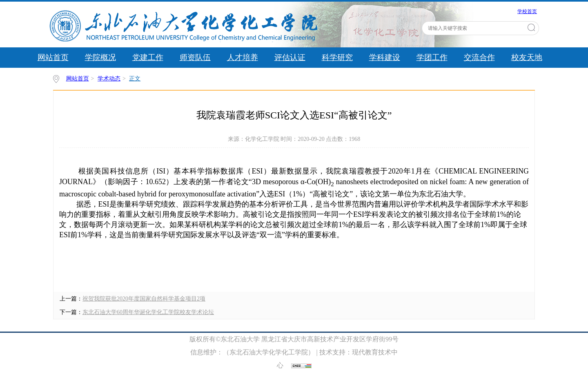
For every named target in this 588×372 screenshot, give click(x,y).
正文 (135, 79)
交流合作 (479, 57)
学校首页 (527, 11)
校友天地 (527, 57)
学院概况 (100, 57)
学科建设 (385, 57)
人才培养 (243, 57)
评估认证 (290, 57)
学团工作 (432, 57)
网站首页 (53, 57)
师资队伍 (195, 57)
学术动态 (109, 79)
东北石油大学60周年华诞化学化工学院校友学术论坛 (148, 312)
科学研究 (337, 57)
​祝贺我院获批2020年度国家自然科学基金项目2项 (144, 299)
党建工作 (148, 57)
